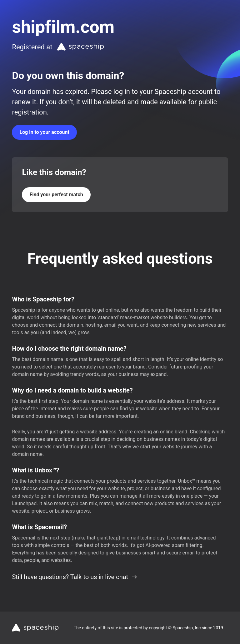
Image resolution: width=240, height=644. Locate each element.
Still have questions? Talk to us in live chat (75, 577)
